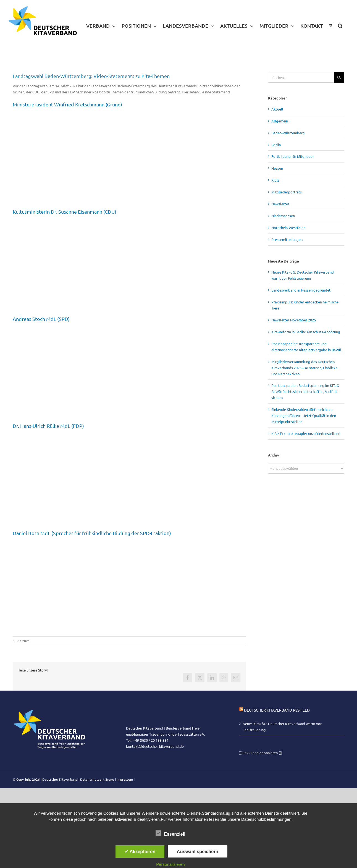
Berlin (276, 145)
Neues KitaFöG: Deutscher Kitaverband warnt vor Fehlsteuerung (282, 727)
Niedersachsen (283, 216)
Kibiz (275, 180)
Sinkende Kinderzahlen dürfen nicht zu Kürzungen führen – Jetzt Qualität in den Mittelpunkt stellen (304, 415)
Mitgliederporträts (287, 192)
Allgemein (280, 121)
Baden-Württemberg (288, 133)
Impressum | (126, 779)
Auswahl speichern (198, 851)
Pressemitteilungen (287, 239)
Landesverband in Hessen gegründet (301, 290)
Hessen (277, 168)
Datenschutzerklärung (97, 779)
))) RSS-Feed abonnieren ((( (261, 753)
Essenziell (170, 833)
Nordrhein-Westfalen (288, 228)
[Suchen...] (301, 77)
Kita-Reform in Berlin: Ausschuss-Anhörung (306, 332)
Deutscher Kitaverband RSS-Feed (277, 710)
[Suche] (339, 77)
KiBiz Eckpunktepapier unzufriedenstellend (306, 433)
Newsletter (280, 204)
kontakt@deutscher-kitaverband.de (155, 746)
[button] (340, 26)
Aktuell (277, 109)
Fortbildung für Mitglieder (293, 156)
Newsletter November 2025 (294, 320)
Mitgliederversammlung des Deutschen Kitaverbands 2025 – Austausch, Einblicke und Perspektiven (304, 368)
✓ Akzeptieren (140, 851)
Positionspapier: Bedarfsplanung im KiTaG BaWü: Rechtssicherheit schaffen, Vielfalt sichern (305, 391)
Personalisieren (170, 864)
